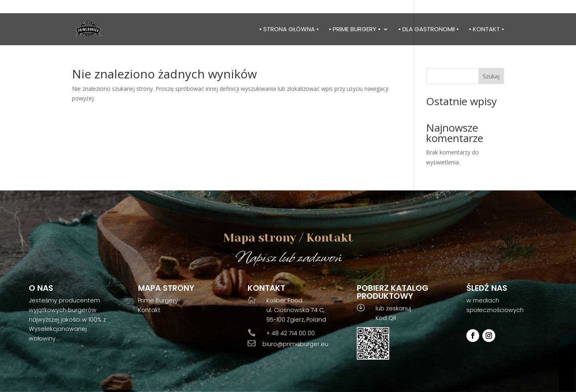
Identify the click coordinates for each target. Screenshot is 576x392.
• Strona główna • (289, 30)
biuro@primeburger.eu (295, 344)
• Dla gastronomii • (429, 30)
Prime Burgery (158, 300)
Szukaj (491, 76)
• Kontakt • (486, 30)
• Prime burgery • (355, 30)
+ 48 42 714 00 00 (291, 333)
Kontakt (149, 310)
